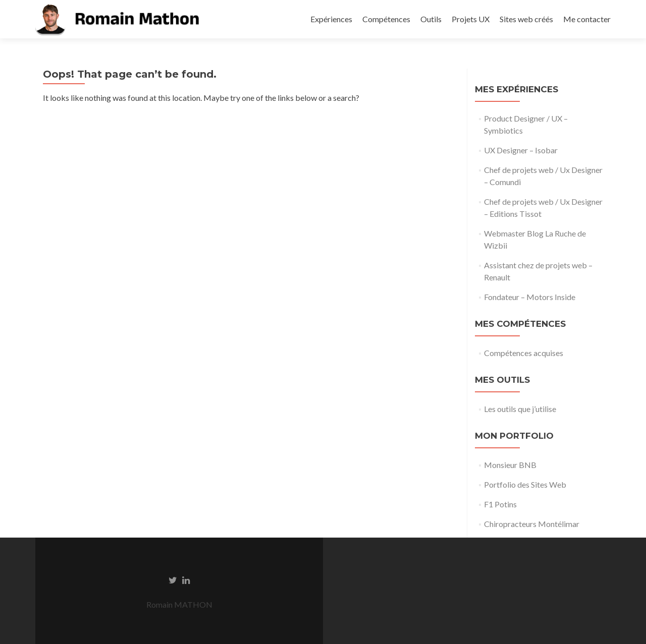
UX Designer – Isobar (521, 150)
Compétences (386, 19)
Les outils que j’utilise (520, 409)
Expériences (331, 19)
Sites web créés (526, 19)
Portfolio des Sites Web (525, 484)
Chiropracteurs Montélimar (532, 524)
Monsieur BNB (510, 465)
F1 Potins (500, 504)
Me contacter (587, 19)
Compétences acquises (524, 353)
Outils (431, 19)
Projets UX (471, 19)
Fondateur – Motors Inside (530, 297)
